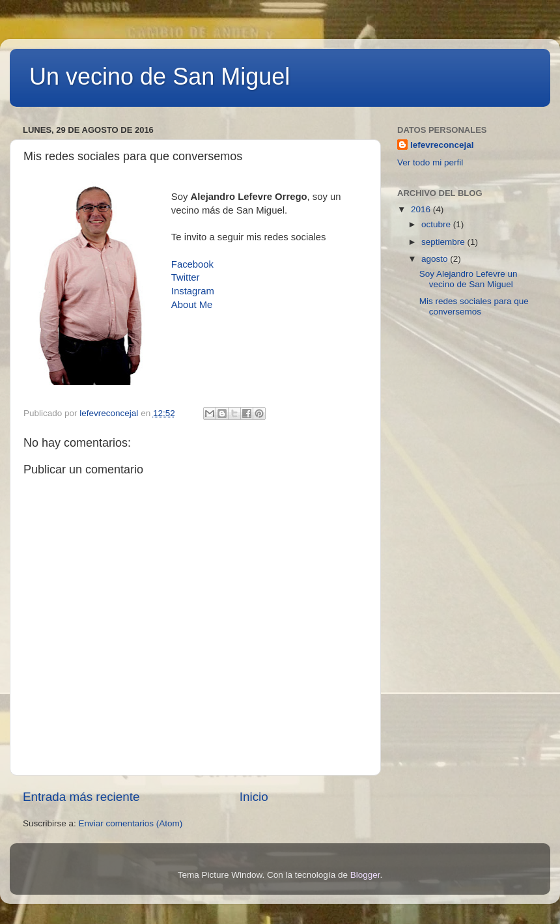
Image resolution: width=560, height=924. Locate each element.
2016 (422, 209)
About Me (192, 305)
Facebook (192, 264)
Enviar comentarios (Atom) (131, 823)
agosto (436, 259)
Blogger (365, 875)
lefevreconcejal (442, 145)
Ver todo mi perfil (430, 162)
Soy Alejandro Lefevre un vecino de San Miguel (469, 279)
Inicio (254, 797)
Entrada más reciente (81, 797)
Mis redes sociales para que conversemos (474, 306)
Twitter (186, 277)
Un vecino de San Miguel (160, 77)
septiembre (444, 242)
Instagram (193, 291)
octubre (437, 224)
